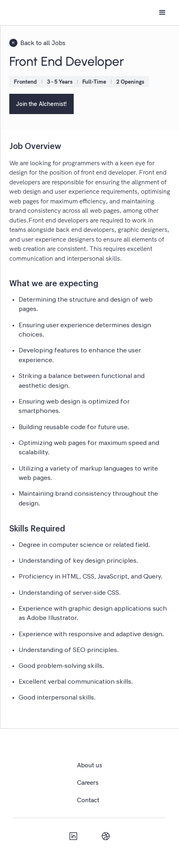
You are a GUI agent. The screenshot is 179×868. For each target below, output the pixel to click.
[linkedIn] (73, 836)
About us (89, 765)
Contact (88, 800)
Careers (88, 782)
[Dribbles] (106, 836)
